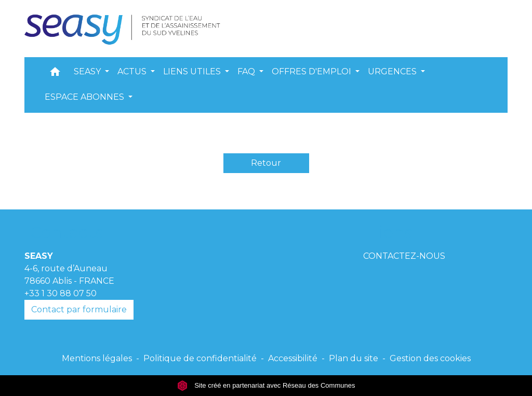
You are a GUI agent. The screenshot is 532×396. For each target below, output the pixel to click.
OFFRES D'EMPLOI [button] (312, 71)
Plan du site (354, 358)
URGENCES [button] (393, 71)
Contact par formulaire (79, 309)
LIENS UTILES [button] (193, 71)
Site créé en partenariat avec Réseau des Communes (266, 385)
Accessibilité (293, 358)
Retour (266, 163)
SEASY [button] (88, 71)
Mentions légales (97, 358)
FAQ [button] (247, 71)
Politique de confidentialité (200, 358)
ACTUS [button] (133, 71)
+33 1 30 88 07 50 (61, 293)
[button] (55, 74)
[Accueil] (125, 29)
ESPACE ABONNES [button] (85, 97)
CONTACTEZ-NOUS (404, 256)
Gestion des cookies (430, 358)
